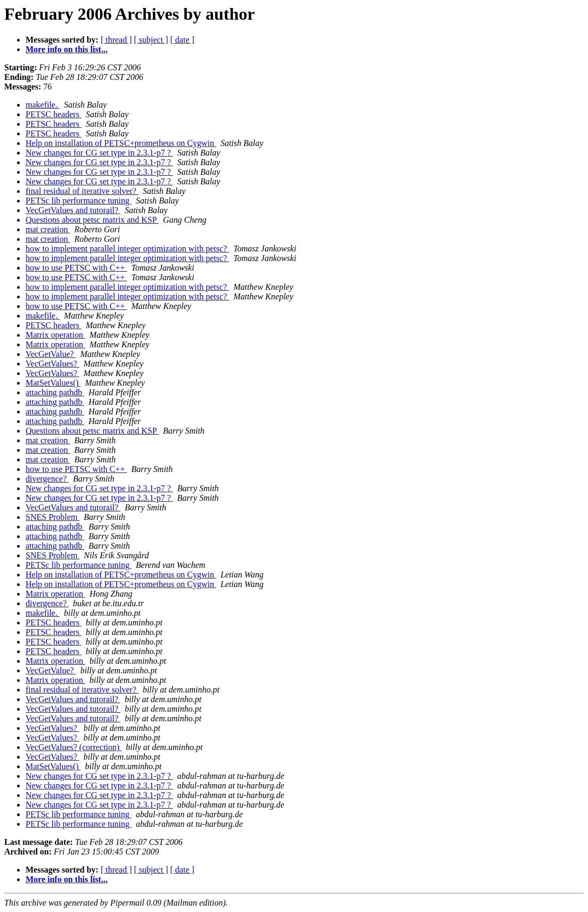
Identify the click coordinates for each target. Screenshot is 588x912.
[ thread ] (116, 40)
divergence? (47, 479)
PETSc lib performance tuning (79, 201)
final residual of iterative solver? (82, 191)
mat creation (48, 229)
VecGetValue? (51, 354)
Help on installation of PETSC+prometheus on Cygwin (121, 143)
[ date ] (182, 40)
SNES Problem (52, 517)
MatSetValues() (53, 383)
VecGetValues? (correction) (73, 747)
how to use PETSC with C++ (76, 268)
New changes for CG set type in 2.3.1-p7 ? (99, 153)
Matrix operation (55, 335)
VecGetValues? (52, 364)
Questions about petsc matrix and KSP (92, 220)
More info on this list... (67, 49)
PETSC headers (54, 114)
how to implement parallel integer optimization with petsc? (127, 249)
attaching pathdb (55, 392)
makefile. (43, 105)
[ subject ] (151, 40)
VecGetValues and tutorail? (73, 210)
